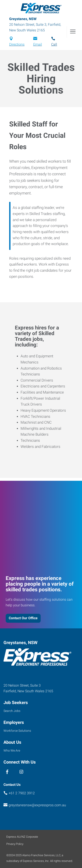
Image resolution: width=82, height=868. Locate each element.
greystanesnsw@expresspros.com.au (37, 805)
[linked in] (14, 772)
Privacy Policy (15, 844)
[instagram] (21, 772)
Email (38, 44)
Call (54, 44)
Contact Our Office (23, 618)
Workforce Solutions (17, 731)
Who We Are (12, 750)
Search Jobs (12, 711)
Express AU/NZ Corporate (22, 837)
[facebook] (7, 772)
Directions (17, 44)
